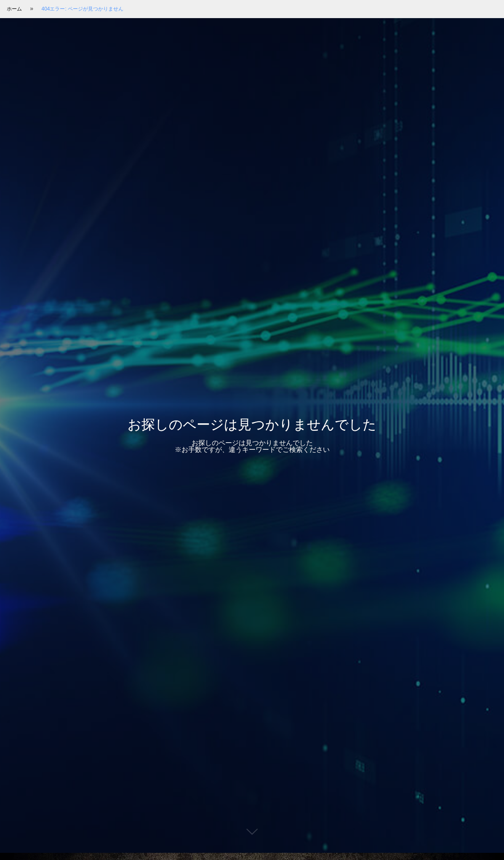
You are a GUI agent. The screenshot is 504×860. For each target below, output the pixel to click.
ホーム (14, 9)
